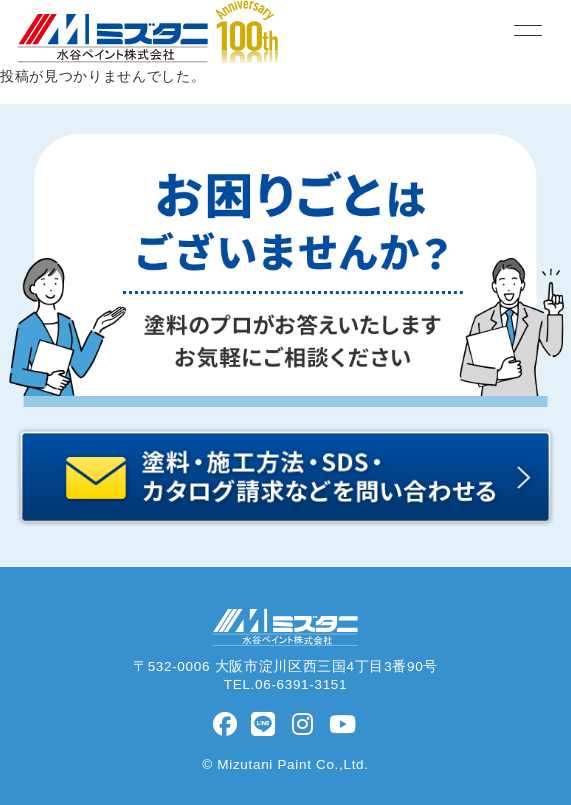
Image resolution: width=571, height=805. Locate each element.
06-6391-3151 (301, 684)
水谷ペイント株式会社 (286, 627)
